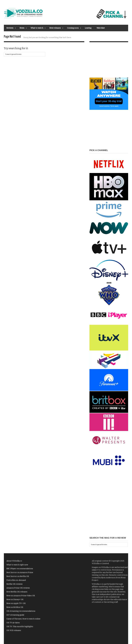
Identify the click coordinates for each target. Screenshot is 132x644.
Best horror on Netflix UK (18, 578)
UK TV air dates (13, 624)
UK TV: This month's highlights (20, 628)
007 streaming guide (15, 616)
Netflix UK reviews (15, 585)
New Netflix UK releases (17, 593)
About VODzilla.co (14, 562)
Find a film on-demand (16, 582)
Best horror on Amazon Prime (20, 574)
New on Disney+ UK (15, 601)
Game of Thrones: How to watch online (23, 620)
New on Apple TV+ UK (16, 605)
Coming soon (73, 29)
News (22, 29)
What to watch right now (17, 566)
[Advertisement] (109, 63)
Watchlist (101, 28)
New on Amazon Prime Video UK (21, 597)
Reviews (10, 29)
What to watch (37, 29)
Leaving (88, 28)
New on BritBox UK (15, 609)
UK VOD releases (14, 632)
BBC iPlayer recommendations (20, 570)
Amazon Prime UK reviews (18, 589)
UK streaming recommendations (21, 612)
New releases (55, 29)
